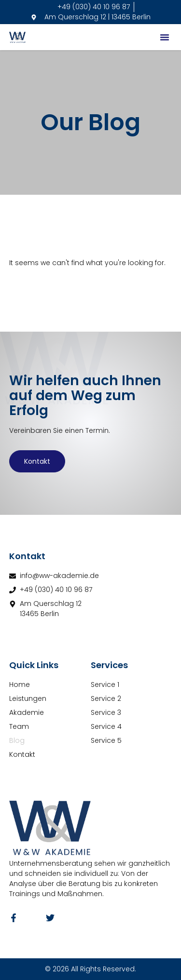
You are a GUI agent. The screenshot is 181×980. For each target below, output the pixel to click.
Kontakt (37, 461)
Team (19, 726)
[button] (165, 37)
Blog (17, 740)
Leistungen (28, 698)
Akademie (27, 712)
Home (20, 685)
